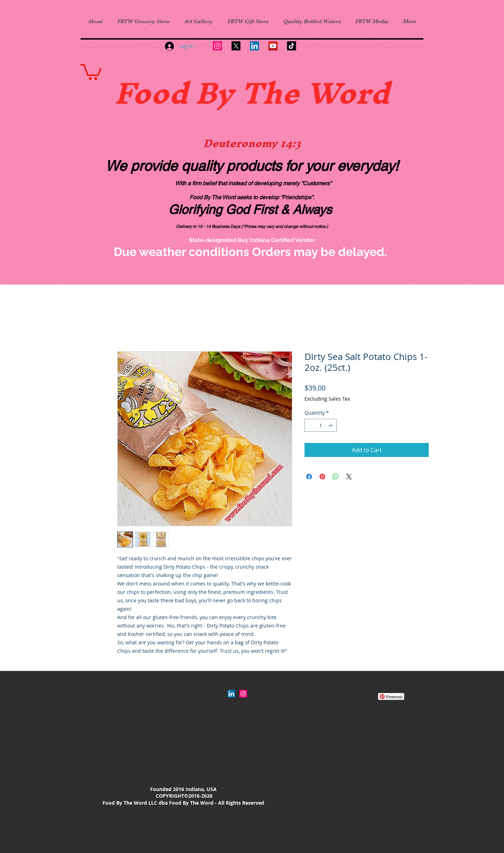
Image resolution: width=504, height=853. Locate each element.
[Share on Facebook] (309, 477)
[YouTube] (273, 46)
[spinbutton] (321, 425)
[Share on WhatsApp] (336, 477)
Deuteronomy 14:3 (252, 143)
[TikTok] (292, 46)
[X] (236, 46)
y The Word (303, 93)
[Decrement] (310, 425)
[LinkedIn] (254, 46)
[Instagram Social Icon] (243, 694)
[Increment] (331, 425)
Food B (165, 93)
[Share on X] (349, 477)
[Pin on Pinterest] (322, 477)
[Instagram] (217, 46)
